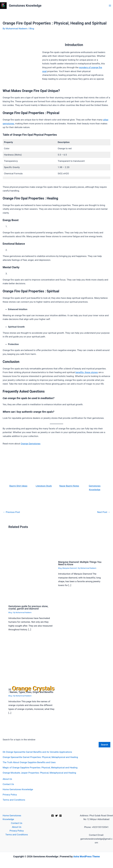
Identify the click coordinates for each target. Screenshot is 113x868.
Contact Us (8, 784)
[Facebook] (53, 816)
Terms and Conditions (14, 800)
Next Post (104, 512)
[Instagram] (60, 816)
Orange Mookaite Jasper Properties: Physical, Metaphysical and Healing (39, 773)
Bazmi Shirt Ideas (18, 486)
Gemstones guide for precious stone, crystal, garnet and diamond (28, 607)
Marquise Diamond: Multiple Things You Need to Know (80, 563)
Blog (32, 29)
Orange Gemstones (31, 444)
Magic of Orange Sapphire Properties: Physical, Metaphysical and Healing (40, 768)
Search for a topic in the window (19, 740)
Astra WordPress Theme (86, 856)
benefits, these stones (87, 372)
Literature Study (44, 486)
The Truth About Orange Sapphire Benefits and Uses (29, 762)
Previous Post (11, 512)
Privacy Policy (10, 795)
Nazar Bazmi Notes (69, 486)
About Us (7, 779)
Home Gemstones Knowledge (18, 789)
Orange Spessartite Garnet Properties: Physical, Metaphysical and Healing (40, 757)
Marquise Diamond (69, 568)
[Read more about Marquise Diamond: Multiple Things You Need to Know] (81, 546)
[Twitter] (56, 816)
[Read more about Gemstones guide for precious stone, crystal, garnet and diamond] (32, 568)
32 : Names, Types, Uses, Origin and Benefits (31, 691)
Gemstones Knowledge (25, 6)
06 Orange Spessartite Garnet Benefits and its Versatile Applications (37, 752)
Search (104, 745)
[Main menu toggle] (110, 6)
